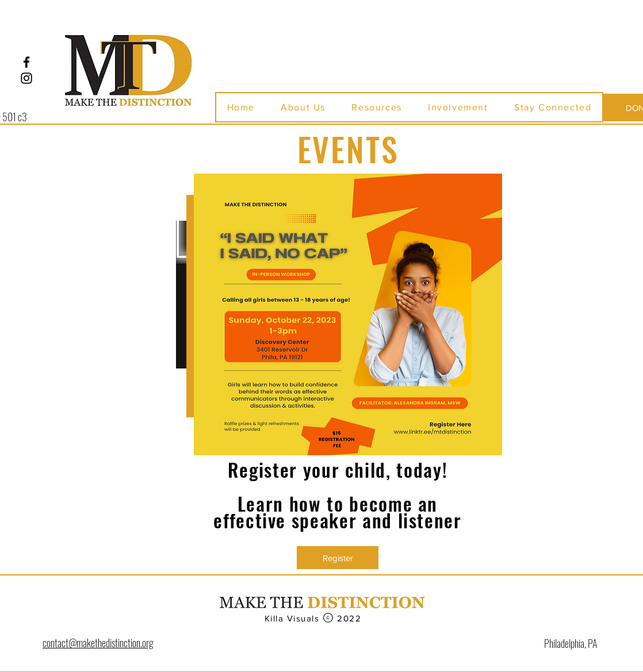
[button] (303, 107)
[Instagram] (26, 78)
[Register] (338, 558)
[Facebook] (26, 62)
